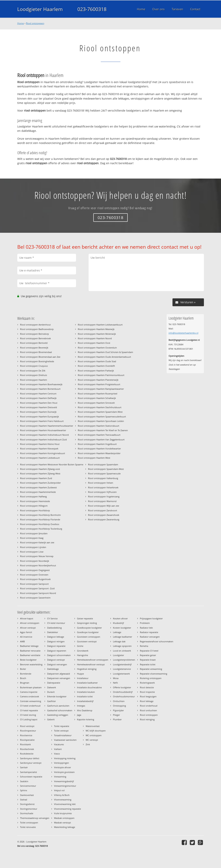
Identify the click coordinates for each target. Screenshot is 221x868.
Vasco (57, 754)
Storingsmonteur (29, 809)
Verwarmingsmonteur (65, 786)
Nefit (115, 683)
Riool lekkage (147, 701)
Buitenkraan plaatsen (31, 687)
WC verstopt (92, 740)
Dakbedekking (54, 628)
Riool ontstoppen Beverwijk (34, 348)
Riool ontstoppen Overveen (34, 575)
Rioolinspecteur (28, 731)
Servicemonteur (28, 786)
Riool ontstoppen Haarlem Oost (94, 343)
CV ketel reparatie (29, 710)
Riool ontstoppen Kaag (32, 538)
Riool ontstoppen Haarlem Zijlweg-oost (40, 469)
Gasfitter (51, 701)
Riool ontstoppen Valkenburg (103, 478)
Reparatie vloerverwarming (154, 674)
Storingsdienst (27, 804)
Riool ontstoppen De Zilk (33, 371)
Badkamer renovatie (30, 651)
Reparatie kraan (148, 660)
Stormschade (27, 813)
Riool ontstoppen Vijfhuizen (102, 492)
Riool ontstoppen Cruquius (34, 366)
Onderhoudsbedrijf (123, 692)
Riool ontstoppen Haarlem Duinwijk (38, 412)
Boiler (23, 669)
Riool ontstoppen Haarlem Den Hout (39, 403)
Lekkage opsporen (122, 646)
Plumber (117, 719)
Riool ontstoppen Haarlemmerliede (38, 492)
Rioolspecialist (27, 740)
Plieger (116, 715)
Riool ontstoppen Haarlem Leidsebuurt (40, 458)
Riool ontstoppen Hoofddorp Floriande (40, 519)
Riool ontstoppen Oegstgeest (35, 570)
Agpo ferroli (26, 632)
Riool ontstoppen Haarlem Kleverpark (39, 449)
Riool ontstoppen (35, 23)
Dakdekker (53, 632)
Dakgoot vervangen (57, 664)
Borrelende (26, 674)
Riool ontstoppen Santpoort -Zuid (37, 588)
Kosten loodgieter (122, 628)
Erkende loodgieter (57, 696)
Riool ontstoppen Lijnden (33, 547)
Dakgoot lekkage (56, 637)
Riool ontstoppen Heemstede (35, 501)
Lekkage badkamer (122, 637)
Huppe (80, 674)
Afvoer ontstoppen (30, 623)
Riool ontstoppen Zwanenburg (104, 519)
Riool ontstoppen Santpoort (34, 584)
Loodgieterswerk (121, 674)
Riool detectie (147, 687)
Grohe (80, 646)
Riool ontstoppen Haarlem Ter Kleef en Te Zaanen (103, 430)
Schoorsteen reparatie (31, 777)
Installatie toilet (85, 696)
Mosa (116, 678)
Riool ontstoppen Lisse (32, 552)
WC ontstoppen (94, 735)
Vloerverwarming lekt (65, 804)
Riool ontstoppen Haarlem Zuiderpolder (40, 483)
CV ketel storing (28, 715)
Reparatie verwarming (151, 669)
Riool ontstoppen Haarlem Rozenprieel (98, 394)
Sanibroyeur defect (30, 758)
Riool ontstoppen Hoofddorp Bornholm (40, 515)
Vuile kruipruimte (63, 813)
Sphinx (24, 790)
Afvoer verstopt (28, 628)
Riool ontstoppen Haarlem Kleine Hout (40, 444)
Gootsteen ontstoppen (89, 637)
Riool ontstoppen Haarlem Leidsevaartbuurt (100, 325)
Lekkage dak (119, 641)
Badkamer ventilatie (30, 655)
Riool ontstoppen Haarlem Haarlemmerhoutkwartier (47, 426)
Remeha (144, 646)
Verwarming (60, 777)
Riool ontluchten (148, 710)
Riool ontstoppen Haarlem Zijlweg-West (40, 473)
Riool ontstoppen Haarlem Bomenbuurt (40, 389)
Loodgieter (118, 655)
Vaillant (58, 749)
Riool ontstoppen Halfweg (33, 496)
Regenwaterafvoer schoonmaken (157, 641)
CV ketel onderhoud (30, 706)
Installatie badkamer (87, 683)
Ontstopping (119, 706)
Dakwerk (52, 687)
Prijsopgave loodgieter (151, 618)
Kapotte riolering (86, 719)
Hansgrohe (83, 655)
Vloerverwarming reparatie (67, 809)
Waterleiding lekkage (65, 827)
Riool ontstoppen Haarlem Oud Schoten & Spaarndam (105, 352)
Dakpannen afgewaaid (59, 674)
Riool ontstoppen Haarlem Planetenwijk (98, 380)
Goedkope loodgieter (88, 632)
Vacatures (59, 744)
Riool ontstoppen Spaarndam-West (106, 469)
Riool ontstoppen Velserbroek (103, 487)
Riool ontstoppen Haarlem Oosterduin (97, 348)
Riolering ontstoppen (151, 678)
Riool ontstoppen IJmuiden (34, 533)
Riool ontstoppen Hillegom (34, 506)
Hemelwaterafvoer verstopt (91, 664)
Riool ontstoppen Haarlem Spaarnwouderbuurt (102, 417)
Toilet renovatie (28, 827)
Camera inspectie (29, 692)
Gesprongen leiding (87, 623)
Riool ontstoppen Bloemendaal (36, 352)
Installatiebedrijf (85, 701)
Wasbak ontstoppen (64, 818)
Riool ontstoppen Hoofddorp (35, 510)
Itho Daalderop (85, 710)
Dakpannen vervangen (59, 678)
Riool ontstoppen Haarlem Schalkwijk (97, 398)
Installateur (83, 678)
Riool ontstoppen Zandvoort (103, 510)
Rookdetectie (27, 754)
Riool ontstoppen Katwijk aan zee (37, 542)
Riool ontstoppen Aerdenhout (35, 325)
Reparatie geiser (148, 655)
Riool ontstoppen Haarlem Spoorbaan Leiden (101, 421)
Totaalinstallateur (63, 735)
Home (21, 23)
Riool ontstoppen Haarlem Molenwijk (97, 334)
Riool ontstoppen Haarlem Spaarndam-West (100, 412)
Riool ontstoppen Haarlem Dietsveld (39, 407)
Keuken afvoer (120, 618)
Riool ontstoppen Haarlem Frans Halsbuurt (42, 421)
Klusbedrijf (118, 623)
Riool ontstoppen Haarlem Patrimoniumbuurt (101, 375)
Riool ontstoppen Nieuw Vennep (37, 556)
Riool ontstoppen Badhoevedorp (37, 329)
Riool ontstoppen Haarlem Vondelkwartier (99, 449)
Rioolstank (25, 744)
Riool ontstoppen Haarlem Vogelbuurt (97, 444)
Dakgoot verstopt (56, 660)
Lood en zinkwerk (122, 651)
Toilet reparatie (62, 726)
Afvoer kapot (27, 618)
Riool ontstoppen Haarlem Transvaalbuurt (99, 435)
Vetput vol (59, 790)
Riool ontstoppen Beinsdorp (34, 334)
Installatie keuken (86, 692)
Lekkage (117, 632)
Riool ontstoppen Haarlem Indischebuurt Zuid (43, 439)
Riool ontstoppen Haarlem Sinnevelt (96, 403)
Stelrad (24, 800)
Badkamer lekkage (29, 646)
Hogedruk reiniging (87, 669)
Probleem (145, 623)
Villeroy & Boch (62, 795)
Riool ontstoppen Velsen (101, 483)
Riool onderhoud (149, 706)
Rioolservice (26, 735)
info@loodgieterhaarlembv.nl (183, 333)
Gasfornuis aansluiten (58, 706)
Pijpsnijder (118, 710)
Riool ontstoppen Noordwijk (35, 561)
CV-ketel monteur (56, 623)
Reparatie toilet (148, 664)
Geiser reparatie (85, 618)
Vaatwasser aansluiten (65, 740)
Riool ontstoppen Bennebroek (35, 338)
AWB (22, 641)
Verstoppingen (61, 763)
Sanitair (24, 767)
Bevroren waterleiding (31, 664)
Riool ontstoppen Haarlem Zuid (36, 478)
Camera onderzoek (30, 696)
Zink (88, 744)
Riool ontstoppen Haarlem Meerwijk (96, 329)
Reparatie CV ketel (149, 651)
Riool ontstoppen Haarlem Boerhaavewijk (41, 384)
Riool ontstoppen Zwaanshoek (104, 515)
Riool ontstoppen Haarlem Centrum (38, 394)
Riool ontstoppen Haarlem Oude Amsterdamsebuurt (104, 357)
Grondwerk (83, 651)
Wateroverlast (93, 726)
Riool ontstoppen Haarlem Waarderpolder (99, 453)
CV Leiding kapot (29, 719)
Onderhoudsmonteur (124, 696)
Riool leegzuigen (148, 696)
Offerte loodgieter (122, 687)
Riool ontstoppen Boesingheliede (37, 361)
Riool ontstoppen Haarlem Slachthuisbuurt (100, 407)
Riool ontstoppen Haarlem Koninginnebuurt (43, 453)
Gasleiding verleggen (58, 715)
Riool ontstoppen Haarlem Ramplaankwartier (101, 389)
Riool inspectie (147, 692)
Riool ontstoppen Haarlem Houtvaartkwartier (43, 430)
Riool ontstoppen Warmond (102, 501)
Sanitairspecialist (28, 772)
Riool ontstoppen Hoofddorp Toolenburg (41, 529)
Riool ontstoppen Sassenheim (35, 598)
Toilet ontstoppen (29, 823)
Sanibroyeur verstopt (31, 763)
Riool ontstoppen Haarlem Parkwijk (96, 371)
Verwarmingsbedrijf (64, 781)
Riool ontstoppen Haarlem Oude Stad (97, 361)
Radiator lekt (146, 628)
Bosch (23, 678)
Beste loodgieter (28, 660)
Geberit (51, 719)
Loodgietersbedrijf (122, 664)
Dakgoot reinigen (56, 641)
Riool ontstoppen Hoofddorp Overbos (40, 524)
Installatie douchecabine (89, 687)
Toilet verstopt (61, 731)
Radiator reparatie (149, 632)
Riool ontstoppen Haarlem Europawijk (39, 417)
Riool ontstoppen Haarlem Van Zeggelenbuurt (101, 439)
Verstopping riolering (65, 758)
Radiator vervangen (150, 637)
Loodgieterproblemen (124, 660)
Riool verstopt (27, 726)
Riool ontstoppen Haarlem (33, 380)
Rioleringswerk (147, 683)
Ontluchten (119, 701)
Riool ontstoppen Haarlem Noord (95, 338)
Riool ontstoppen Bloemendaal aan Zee (40, 357)
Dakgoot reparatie (56, 646)
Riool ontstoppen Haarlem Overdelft (96, 366)
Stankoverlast (27, 795)
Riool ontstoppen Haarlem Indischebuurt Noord (44, 435)
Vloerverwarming (63, 800)
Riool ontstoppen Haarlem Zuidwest (38, 487)
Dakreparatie (54, 683)
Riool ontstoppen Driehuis (33, 375)
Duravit (51, 692)
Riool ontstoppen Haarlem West (94, 458)
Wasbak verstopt (62, 823)
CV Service (52, 618)
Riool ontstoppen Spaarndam (103, 464)
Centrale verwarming (31, 701)
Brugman (25, 683)
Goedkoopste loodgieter (89, 628)
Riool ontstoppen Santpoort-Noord (38, 593)
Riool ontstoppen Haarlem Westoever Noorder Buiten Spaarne (52, 464)
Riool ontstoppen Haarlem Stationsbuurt (99, 426)
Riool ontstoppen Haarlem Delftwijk (38, 398)
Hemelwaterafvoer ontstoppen (93, 660)
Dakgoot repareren (57, 651)
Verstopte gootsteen (64, 772)
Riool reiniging (147, 719)
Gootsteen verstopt (87, 641)
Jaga (79, 715)
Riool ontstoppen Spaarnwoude (104, 473)
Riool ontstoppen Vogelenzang (104, 496)
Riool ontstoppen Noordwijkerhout (38, 565)
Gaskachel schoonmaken (60, 710)
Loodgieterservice (122, 669)
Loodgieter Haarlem (40, 9)
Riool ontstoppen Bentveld (34, 343)
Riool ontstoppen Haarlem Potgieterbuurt (99, 384)
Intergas (81, 706)
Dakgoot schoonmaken (59, 655)
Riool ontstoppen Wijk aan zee (104, 506)
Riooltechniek (27, 749)
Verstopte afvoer (62, 767)
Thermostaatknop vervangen (35, 818)
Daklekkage (53, 669)
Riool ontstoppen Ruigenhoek (35, 579)
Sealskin (24, 781)
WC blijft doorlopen (96, 731)
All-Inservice (26, 637)
